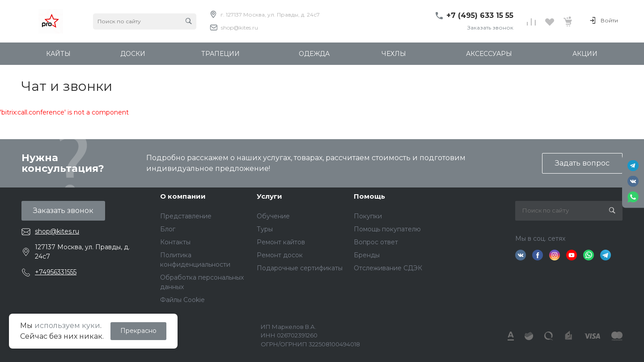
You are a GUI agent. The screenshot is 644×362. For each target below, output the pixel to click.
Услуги (269, 196)
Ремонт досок (280, 255)
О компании (183, 196)
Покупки (368, 216)
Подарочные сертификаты (300, 268)
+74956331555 (56, 272)
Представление (186, 216)
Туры (265, 229)
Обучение (273, 216)
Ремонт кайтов (281, 242)
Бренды (367, 255)
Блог (168, 229)
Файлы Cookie (182, 300)
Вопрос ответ (376, 242)
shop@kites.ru (239, 28)
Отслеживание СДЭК (388, 268)
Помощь (369, 196)
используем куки (67, 326)
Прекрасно (138, 331)
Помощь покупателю (387, 229)
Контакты (175, 242)
